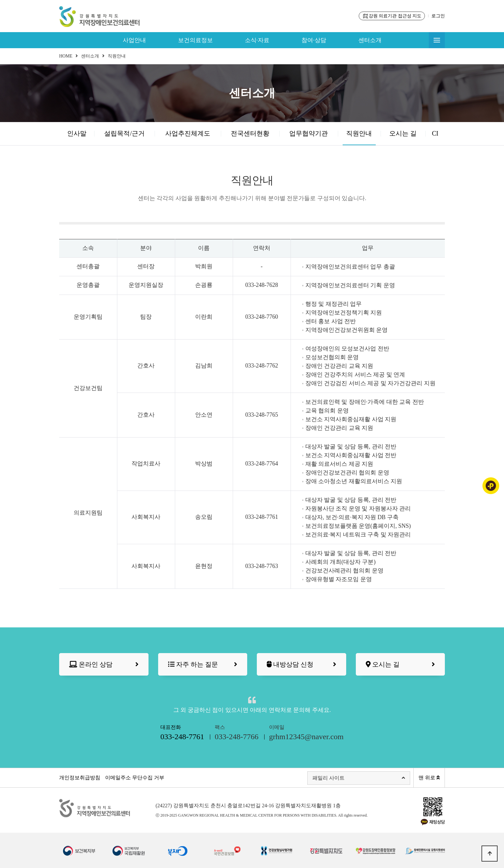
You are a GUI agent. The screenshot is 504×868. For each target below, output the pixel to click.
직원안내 (359, 133)
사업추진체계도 (188, 133)
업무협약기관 (309, 133)
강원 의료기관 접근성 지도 (392, 16)
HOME (66, 56)
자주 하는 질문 (203, 664)
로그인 (438, 16)
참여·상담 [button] (314, 40)
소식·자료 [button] (257, 40)
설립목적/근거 (124, 133)
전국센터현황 (250, 133)
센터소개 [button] (370, 40)
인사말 (77, 133)
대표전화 (182, 733)
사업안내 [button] (134, 40)
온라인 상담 (104, 664)
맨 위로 (429, 778)
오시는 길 (403, 133)
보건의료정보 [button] (195, 40)
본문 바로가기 (0, 0)
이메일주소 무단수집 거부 (135, 778)
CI (435, 133)
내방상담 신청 (301, 664)
